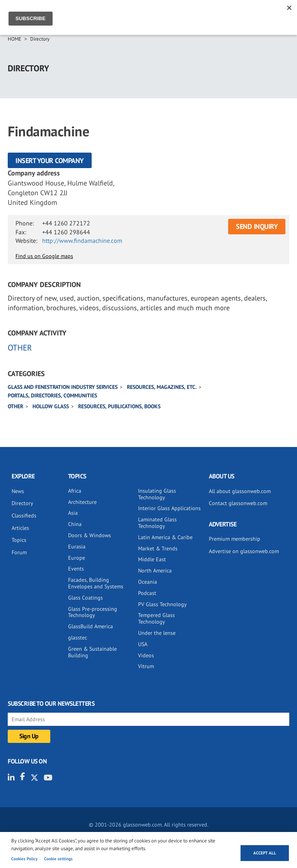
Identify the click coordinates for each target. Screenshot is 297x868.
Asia (73, 513)
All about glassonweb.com (240, 491)
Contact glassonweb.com (238, 503)
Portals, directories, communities (52, 395)
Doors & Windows (90, 535)
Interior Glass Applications (169, 508)
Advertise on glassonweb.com (244, 551)
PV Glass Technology (162, 604)
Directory (40, 39)
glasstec (78, 638)
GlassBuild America (90, 626)
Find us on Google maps (44, 256)
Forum (19, 552)
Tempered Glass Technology (156, 618)
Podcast (147, 593)
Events (76, 569)
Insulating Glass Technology (157, 494)
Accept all (265, 853)
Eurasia (77, 547)
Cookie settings (58, 859)
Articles (20, 528)
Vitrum (146, 666)
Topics (19, 540)
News (18, 491)
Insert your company (50, 161)
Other (15, 406)
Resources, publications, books (119, 406)
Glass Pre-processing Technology (93, 612)
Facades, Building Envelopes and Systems (96, 583)
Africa (75, 491)
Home (15, 39)
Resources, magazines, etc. (162, 387)
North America (155, 571)
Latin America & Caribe (165, 537)
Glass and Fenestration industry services (63, 387)
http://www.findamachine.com (82, 241)
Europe (77, 558)
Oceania (148, 582)
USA (143, 644)
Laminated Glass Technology (157, 523)
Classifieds (24, 516)
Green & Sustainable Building (92, 652)
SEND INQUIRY (257, 226)
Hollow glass (51, 406)
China (75, 524)
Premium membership (235, 539)
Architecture (82, 502)
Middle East (152, 559)
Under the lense (157, 633)
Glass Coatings (85, 598)
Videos (146, 655)
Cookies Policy (24, 859)
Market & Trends (158, 548)
